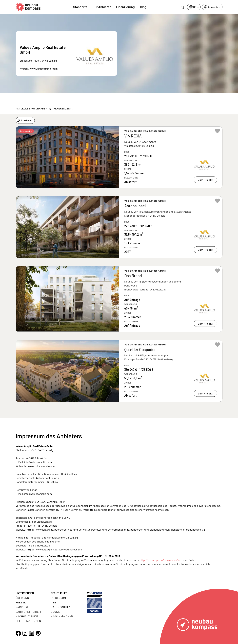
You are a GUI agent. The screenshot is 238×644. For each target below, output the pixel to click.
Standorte (80, 7)
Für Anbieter (102, 7)
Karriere (22, 607)
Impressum (58, 598)
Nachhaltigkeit (27, 616)
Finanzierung (125, 7)
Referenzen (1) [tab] (63, 108)
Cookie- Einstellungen (62, 614)
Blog (143, 7)
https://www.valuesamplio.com (39, 68)
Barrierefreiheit (29, 612)
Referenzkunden (28, 621)
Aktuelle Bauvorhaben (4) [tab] (33, 108)
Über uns (22, 598)
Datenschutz (60, 607)
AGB (53, 602)
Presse (21, 602)
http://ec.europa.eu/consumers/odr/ (161, 560)
